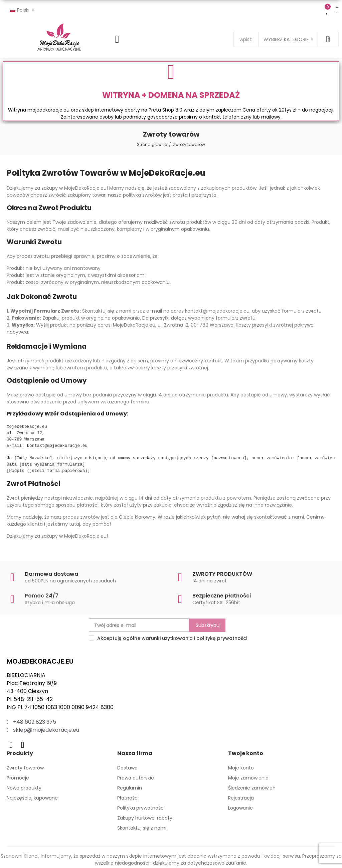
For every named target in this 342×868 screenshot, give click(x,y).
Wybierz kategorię (286, 39)
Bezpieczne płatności (222, 596)
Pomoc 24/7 (42, 596)
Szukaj (328, 39)
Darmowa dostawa (51, 574)
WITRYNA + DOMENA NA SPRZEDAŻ (171, 95)
